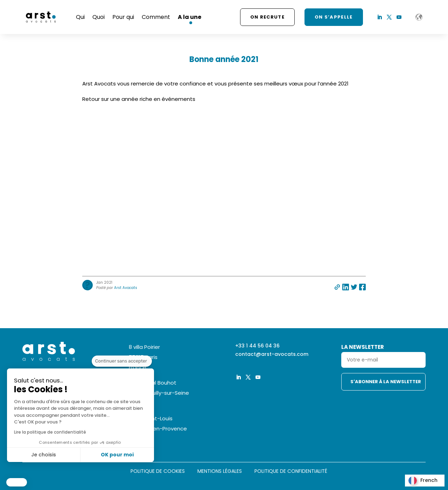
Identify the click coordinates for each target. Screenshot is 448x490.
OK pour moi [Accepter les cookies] (117, 455)
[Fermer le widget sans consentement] (122, 374)
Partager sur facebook (362, 287)
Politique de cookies (158, 472)
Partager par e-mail (337, 287)
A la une (190, 17)
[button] (17, 482)
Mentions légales (220, 472)
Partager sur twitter (354, 287)
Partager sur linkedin (346, 287)
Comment (156, 17)
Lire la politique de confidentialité (49, 432)
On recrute (267, 17)
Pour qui (123, 17)
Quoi (99, 17)
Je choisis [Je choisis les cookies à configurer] (43, 455)
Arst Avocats (126, 288)
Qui (80, 17)
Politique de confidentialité (291, 472)
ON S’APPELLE (334, 17)
